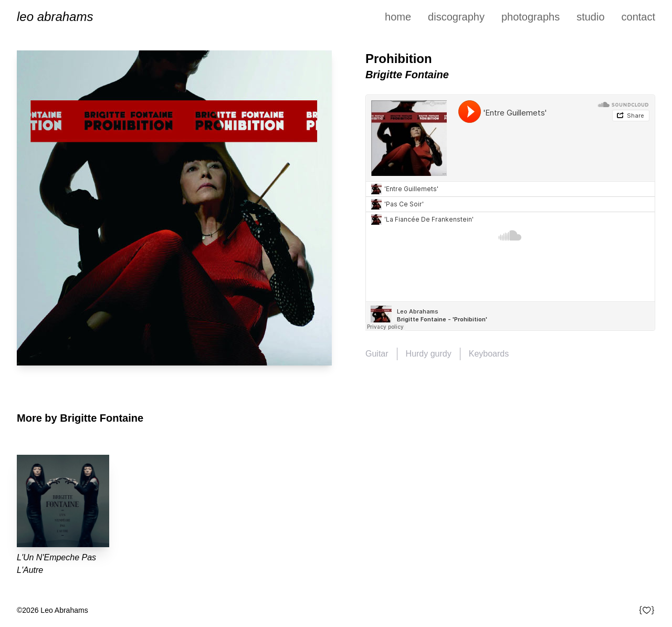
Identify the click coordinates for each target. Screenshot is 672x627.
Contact (638, 17)
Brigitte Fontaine (407, 75)
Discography (456, 17)
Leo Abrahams (55, 17)
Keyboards (489, 354)
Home (398, 17)
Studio (590, 17)
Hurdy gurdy (429, 354)
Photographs (531, 17)
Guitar (377, 354)
